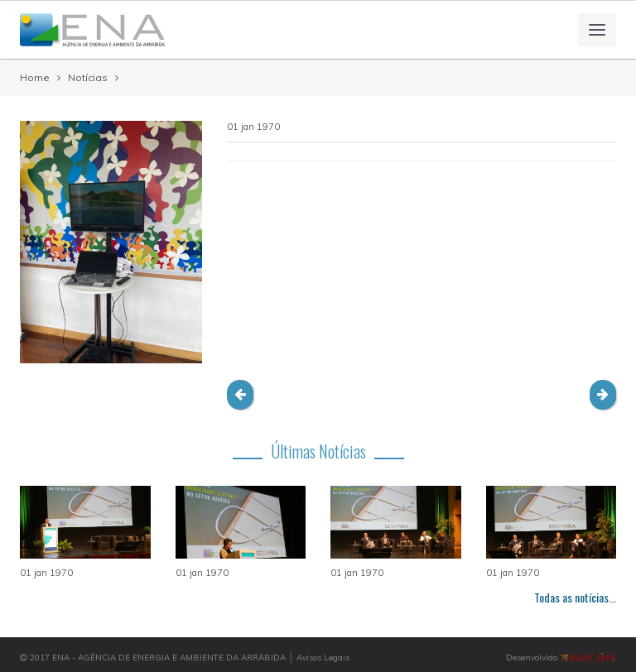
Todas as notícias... (575, 597)
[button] (240, 395)
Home (35, 77)
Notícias (88, 77)
